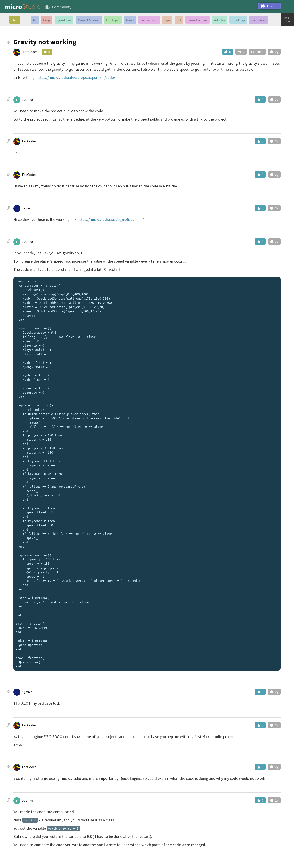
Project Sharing (89, 20)
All (35, 20)
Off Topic (113, 20)
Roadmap (238, 20)
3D (179, 20)
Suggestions (149, 20)
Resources (259, 20)
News (130, 20)
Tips (167, 20)
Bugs (47, 20)
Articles (219, 20)
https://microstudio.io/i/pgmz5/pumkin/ (111, 219)
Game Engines (197, 20)
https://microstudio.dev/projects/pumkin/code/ (76, 77)
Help (15, 20)
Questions (64, 20)
